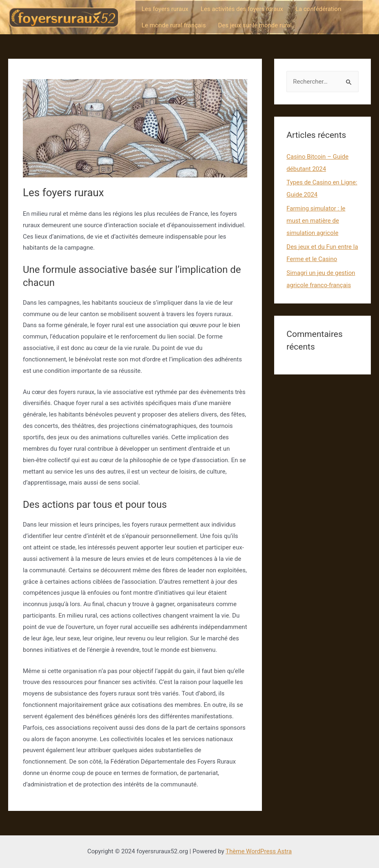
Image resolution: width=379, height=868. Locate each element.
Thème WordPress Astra (259, 851)
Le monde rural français (174, 25)
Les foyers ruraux (165, 9)
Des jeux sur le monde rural (255, 25)
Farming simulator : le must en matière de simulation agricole (316, 221)
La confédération (318, 9)
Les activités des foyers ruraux (242, 9)
